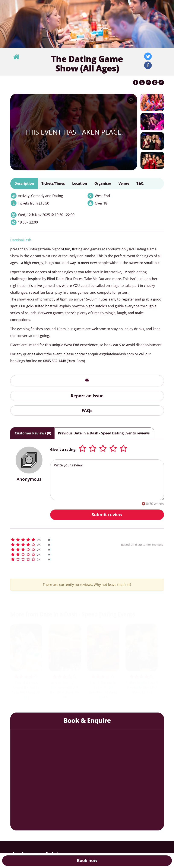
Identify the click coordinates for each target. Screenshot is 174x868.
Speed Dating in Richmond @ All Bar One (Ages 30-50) (65, 690)
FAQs (87, 410)
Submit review (107, 515)
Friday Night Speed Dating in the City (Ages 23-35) (142, 688)
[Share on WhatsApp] (155, 82)
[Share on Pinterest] (148, 82)
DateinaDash (21, 240)
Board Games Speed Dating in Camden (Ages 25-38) (26, 690)
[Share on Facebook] (136, 82)
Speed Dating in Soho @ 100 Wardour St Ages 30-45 (103, 690)
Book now (87, 860)
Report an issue (87, 396)
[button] (54, 540)
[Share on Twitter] (142, 82)
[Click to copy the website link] (161, 82)
